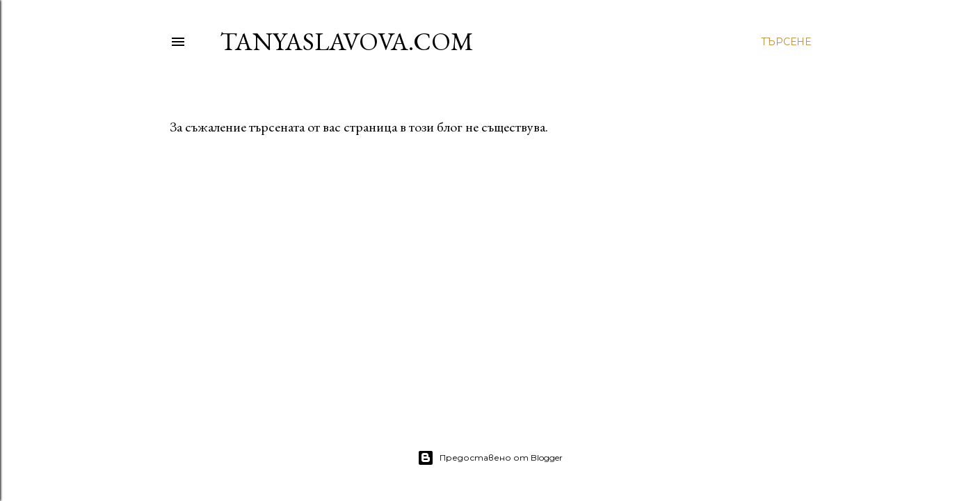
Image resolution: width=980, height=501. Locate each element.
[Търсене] (786, 42)
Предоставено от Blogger (490, 458)
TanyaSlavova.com (347, 41)
